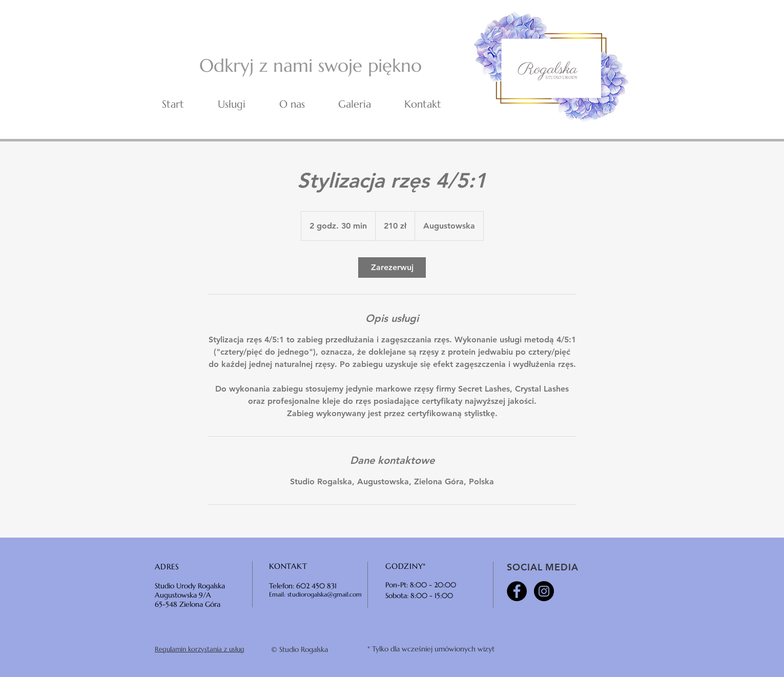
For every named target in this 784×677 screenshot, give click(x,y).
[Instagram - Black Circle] (544, 591)
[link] (392, 268)
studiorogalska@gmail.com (325, 594)
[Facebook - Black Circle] (517, 591)
